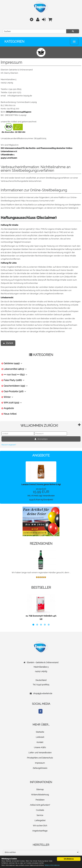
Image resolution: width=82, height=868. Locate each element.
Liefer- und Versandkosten (40, 753)
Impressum (40, 763)
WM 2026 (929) (13, 403)
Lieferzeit (40, 737)
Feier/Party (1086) (14, 380)
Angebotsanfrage (40, 831)
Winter (8, 397)
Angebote (9, 408)
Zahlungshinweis (40, 768)
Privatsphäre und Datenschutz (40, 758)
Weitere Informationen (52, 865)
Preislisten (40, 800)
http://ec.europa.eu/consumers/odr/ (38, 201)
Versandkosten (49, 496)
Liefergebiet (40, 820)
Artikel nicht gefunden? (40, 805)
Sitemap (40, 789)
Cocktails (40, 810)
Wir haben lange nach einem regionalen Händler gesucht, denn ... (41, 572)
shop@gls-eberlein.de (43, 693)
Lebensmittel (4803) (15, 369)
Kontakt (40, 742)
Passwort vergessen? (9, 445)
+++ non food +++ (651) (15, 375)
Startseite (40, 732)
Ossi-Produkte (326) (15, 391)
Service (40, 815)
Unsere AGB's (40, 747)
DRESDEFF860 (12, 115)
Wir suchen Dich (40, 826)
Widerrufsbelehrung (40, 795)
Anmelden (41, 439)
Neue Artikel (10, 414)
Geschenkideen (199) (16, 386)
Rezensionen (41, 544)
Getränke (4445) (13, 363)
